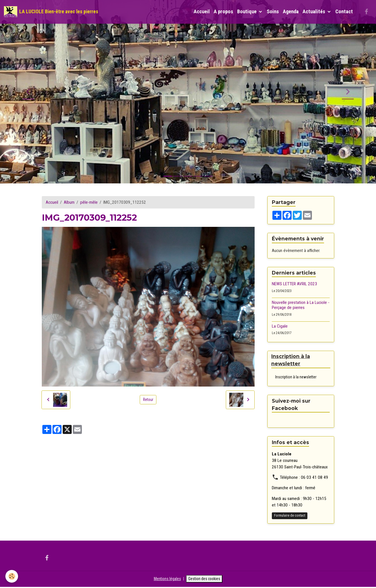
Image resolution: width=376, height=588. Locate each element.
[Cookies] (12, 576)
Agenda (291, 12)
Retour (148, 400)
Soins (273, 12)
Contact (344, 12)
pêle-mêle (89, 202)
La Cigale (280, 326)
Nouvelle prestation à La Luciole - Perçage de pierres (301, 305)
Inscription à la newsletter (296, 377)
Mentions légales (165, 580)
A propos (223, 12)
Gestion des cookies (205, 580)
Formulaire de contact (290, 516)
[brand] (51, 12)
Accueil (202, 12)
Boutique (247, 12)
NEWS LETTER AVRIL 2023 (294, 284)
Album (69, 202)
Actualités (314, 12)
